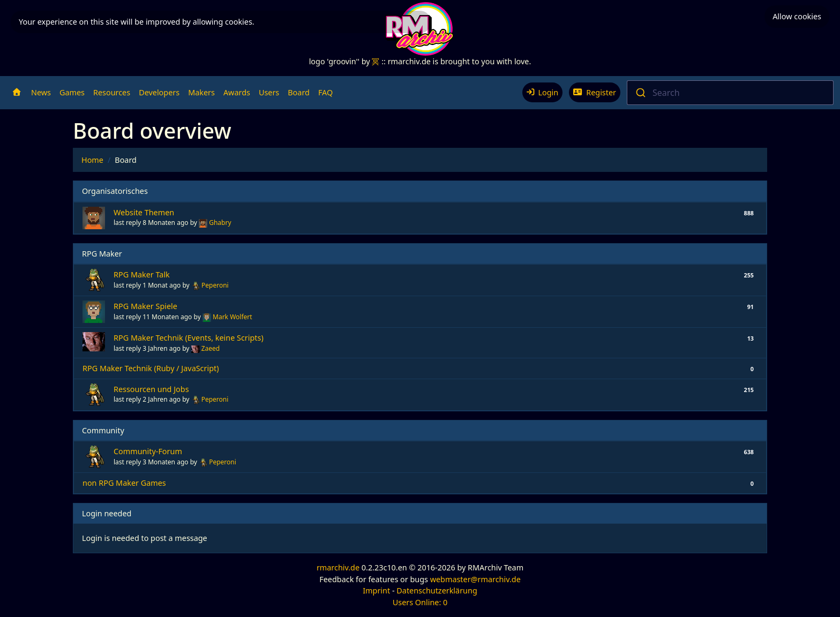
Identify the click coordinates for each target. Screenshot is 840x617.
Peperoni (215, 285)
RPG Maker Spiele (145, 306)
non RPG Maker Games (124, 483)
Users (269, 92)
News (41, 92)
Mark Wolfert (232, 317)
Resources (112, 92)
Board (299, 92)
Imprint (376, 590)
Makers (201, 92)
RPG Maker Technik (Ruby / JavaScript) (151, 368)
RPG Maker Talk (142, 274)
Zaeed (211, 348)
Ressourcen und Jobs (151, 389)
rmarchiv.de (338, 567)
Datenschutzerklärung (437, 590)
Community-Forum (148, 451)
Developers (159, 92)
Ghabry (220, 223)
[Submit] (640, 93)
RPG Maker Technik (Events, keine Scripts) (189, 338)
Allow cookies (797, 16)
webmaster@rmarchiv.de (475, 579)
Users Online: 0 (420, 602)
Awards (237, 92)
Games (72, 92)
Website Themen (144, 212)
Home (92, 160)
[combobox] (730, 93)
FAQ (325, 92)
